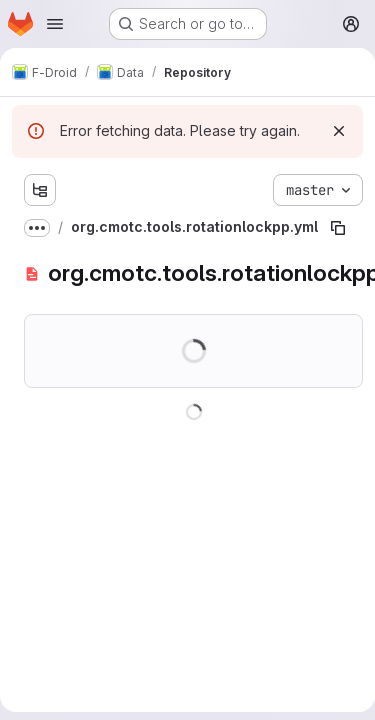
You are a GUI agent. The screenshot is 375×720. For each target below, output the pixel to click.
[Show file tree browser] (40, 190)
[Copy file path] (338, 228)
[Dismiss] (339, 131)
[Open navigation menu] (55, 24)
